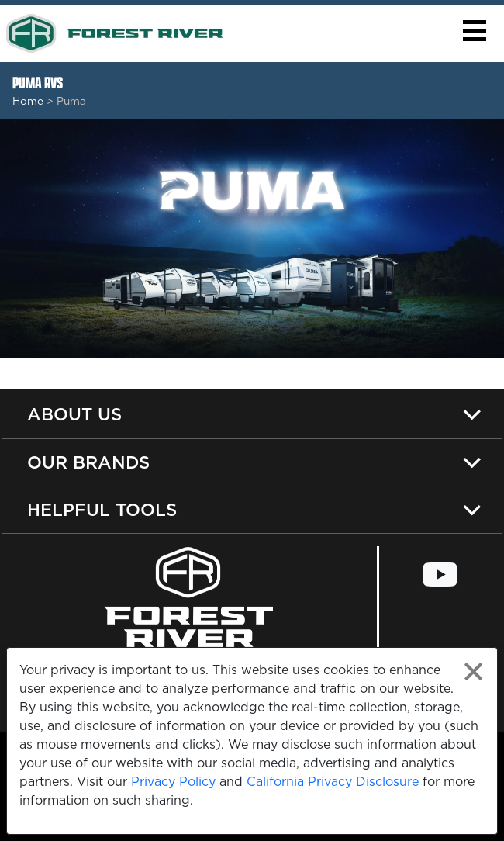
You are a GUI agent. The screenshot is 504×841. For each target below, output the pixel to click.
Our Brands (88, 462)
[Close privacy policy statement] (473, 671)
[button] (474, 31)
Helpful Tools (102, 509)
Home (28, 101)
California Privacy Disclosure (333, 781)
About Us (74, 414)
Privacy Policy (173, 781)
